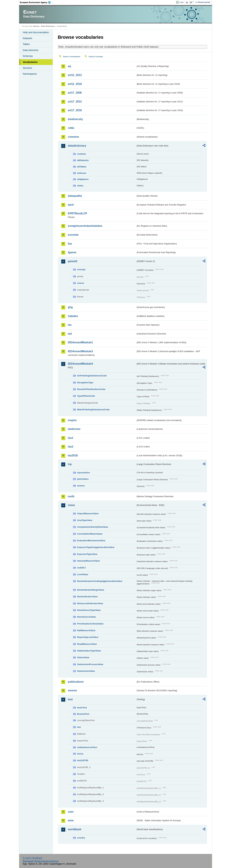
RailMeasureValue (86, 630)
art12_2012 (75, 75)
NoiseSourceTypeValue (89, 610)
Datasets (28, 38)
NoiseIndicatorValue (87, 597)
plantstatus (83, 479)
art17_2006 (75, 93)
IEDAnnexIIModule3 (80, 351)
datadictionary (77, 146)
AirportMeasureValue (88, 514)
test (70, 699)
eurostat (73, 235)
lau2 (71, 447)
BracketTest (83, 714)
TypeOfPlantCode (86, 396)
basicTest (82, 708)
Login (182, 2)
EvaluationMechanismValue (91, 541)
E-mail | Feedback (33, 858)
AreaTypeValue (85, 520)
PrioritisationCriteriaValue (90, 624)
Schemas (28, 56)
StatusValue (83, 657)
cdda (71, 128)
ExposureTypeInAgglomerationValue (96, 547)
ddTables (82, 167)
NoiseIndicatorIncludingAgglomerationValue (100, 581)
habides (73, 316)
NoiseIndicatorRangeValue (91, 590)
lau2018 (73, 455)
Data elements (31, 50)
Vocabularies (30, 62)
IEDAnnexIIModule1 (80, 342)
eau (79, 727)
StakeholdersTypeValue (89, 651)
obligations (83, 179)
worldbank (75, 829)
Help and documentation (36, 32)
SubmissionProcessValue (90, 664)
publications (76, 682)
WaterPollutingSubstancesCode (93, 410)
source (81, 283)
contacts (82, 154)
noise (71, 505)
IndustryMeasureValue (89, 561)
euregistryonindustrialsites (85, 226)
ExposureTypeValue (87, 554)
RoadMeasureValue (87, 644)
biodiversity (75, 119)
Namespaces (30, 74)
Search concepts (96, 57)
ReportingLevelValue (88, 637)
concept (81, 269)
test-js (80, 754)
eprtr (71, 205)
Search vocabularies (72, 57)
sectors (81, 486)
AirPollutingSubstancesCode (92, 376)
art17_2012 (75, 102)
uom (71, 812)
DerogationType (85, 383)
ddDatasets (83, 160)
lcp (70, 464)
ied (70, 334)
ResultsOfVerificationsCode (91, 389)
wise (71, 820)
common (74, 137)
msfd (71, 496)
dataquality (75, 196)
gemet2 (73, 261)
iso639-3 (81, 568)
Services (27, 68)
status (80, 186)
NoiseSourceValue (87, 617)
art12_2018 (75, 84)
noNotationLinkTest (87, 747)
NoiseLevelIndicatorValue (90, 603)
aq (70, 66)
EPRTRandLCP (78, 213)
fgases (72, 252)
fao (70, 244)
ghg (70, 307)
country (81, 838)
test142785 (83, 760)
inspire (72, 420)
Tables (26, 44)
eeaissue (82, 173)
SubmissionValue (86, 671)
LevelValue (83, 574)
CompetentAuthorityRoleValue (93, 527)
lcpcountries (84, 473)
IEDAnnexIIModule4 (80, 364)
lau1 (71, 438)
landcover (74, 429)
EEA (36, 2)
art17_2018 (75, 110)
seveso (72, 690)
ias (70, 325)
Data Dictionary (48, 26)
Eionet (36, 26)
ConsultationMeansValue (90, 534)
